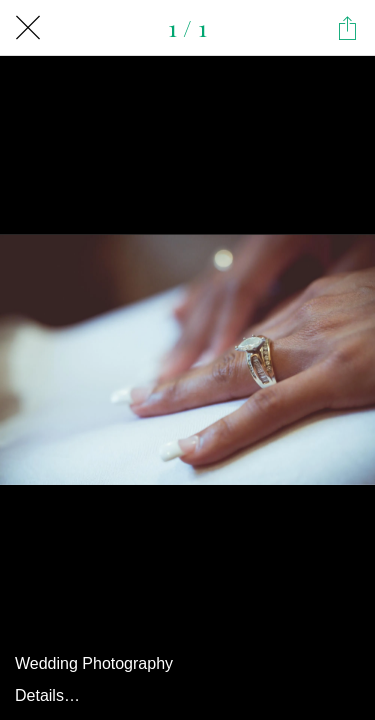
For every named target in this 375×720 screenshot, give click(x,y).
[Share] (347, 28)
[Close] (28, 28)
